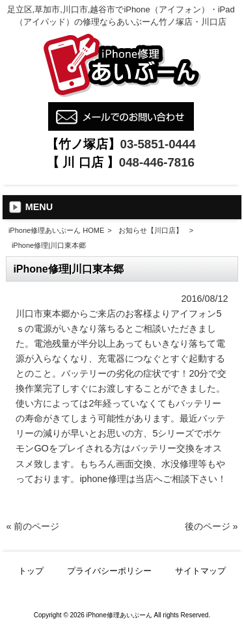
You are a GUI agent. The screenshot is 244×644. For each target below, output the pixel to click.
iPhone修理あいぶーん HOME (56, 230)
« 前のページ (33, 526)
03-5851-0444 (158, 144)
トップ (31, 571)
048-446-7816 (157, 162)
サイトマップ (200, 571)
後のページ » (211, 526)
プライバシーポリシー (109, 571)
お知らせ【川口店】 (151, 230)
